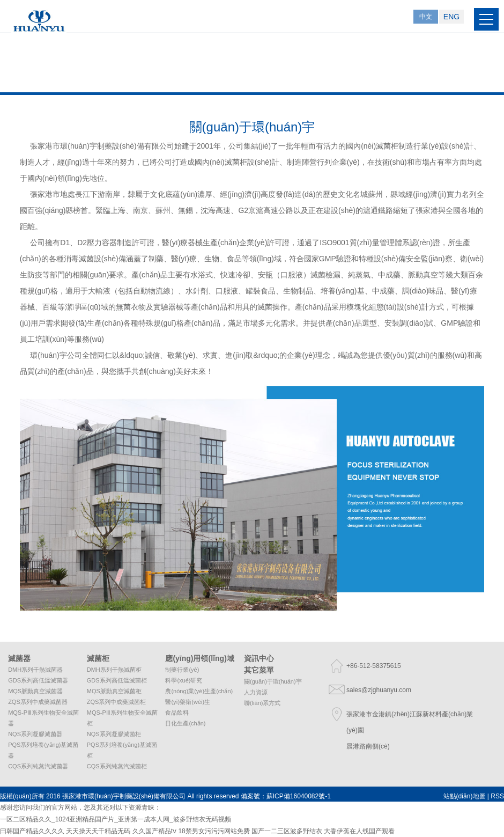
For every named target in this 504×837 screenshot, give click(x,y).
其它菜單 (259, 670)
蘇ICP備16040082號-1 (299, 796)
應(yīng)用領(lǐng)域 (199, 658)
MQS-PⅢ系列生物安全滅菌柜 (122, 718)
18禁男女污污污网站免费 (214, 831)
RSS (497, 796)
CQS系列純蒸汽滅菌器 (38, 766)
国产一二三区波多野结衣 (287, 831)
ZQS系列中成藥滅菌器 (38, 702)
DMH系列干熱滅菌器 (35, 670)
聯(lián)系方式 (262, 703)
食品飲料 (177, 713)
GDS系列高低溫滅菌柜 (117, 680)
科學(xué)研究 (184, 680)
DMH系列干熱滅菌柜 (114, 670)
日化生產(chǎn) (185, 723)
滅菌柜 (98, 658)
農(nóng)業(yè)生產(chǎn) (199, 691)
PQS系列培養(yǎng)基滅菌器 (43, 750)
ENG (451, 17)
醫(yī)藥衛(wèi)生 (188, 702)
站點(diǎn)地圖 (465, 796)
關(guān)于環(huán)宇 (273, 681)
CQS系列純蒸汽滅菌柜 (117, 766)
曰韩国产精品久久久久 (32, 831)
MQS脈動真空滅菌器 (35, 691)
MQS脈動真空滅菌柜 (114, 691)
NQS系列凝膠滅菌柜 (114, 734)
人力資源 (256, 692)
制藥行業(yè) (182, 670)
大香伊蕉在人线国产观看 (359, 831)
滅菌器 (19, 658)
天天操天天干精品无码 (98, 831)
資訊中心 (259, 658)
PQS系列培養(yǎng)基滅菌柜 (122, 750)
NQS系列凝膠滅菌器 (35, 734)
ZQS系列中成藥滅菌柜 (117, 702)
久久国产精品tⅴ (154, 831)
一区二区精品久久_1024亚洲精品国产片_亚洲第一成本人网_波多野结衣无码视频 (116, 819)
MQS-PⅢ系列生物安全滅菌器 (43, 718)
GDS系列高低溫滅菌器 (38, 680)
